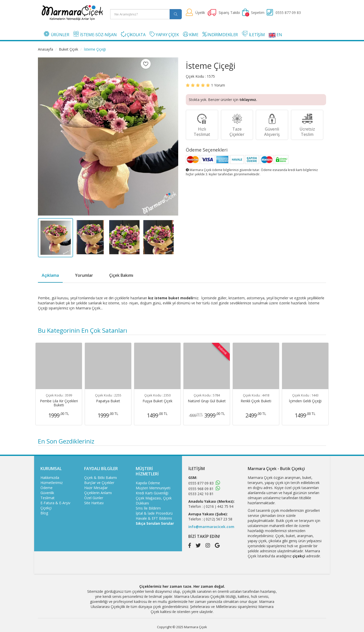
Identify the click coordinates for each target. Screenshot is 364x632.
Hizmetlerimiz (52, 483)
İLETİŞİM (253, 34)
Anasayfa (45, 49)
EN (275, 35)
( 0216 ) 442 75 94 (219, 506)
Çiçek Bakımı (121, 275)
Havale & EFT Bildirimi (154, 518)
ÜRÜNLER (56, 34)
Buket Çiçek (69, 49)
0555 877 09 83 (201, 483)
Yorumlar (84, 275)
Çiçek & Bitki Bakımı (100, 478)
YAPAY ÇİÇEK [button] (164, 35)
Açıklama (50, 275)
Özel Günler (94, 498)
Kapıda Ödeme (148, 483)
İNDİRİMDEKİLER (220, 35)
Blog (44, 513)
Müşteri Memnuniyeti (153, 488)
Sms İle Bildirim (148, 508)
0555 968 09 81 (201, 489)
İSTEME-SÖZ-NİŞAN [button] (95, 34)
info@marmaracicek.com (211, 527)
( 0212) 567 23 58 (218, 519)
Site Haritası (94, 503)
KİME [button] (191, 35)
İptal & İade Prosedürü (154, 513)
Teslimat (48, 498)
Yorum (218, 85)
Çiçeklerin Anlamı (98, 493)
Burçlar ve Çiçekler (99, 483)
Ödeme (47, 488)
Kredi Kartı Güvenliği (152, 493)
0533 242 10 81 (201, 494)
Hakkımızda (50, 478)
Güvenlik (47, 493)
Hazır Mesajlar (96, 488)
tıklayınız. (248, 100)
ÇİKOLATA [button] (133, 35)
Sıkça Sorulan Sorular (155, 523)
